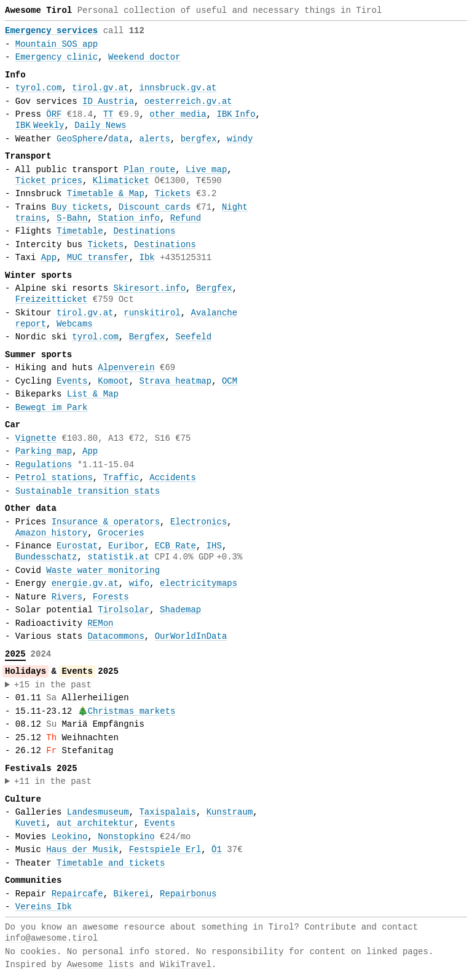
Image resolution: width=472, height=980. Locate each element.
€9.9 (129, 114)
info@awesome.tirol (51, 938)
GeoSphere (80, 139)
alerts (154, 139)
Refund (186, 218)
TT (108, 114)
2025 (15, 654)
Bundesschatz (46, 557)
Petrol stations (54, 478)
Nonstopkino (126, 837)
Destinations (144, 231)
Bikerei (131, 894)
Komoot (113, 381)
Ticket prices (49, 181)
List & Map (93, 394)
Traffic (121, 478)
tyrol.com (39, 88)
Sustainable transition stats (88, 491)
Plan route (149, 170)
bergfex (199, 139)
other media (178, 114)
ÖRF (54, 114)
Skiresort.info (149, 288)
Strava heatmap (176, 381)
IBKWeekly (40, 125)
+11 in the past (53, 781)
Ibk (147, 258)
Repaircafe (77, 894)
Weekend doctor (144, 57)
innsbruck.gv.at (178, 88)
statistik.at (118, 557)
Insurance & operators (106, 522)
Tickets (173, 194)
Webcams (75, 324)
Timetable (80, 231)
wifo (140, 583)
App (49, 258)
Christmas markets (132, 711)
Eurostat (77, 546)
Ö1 (217, 850)
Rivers (67, 597)
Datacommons (116, 636)
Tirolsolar (124, 610)
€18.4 (80, 114)
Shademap (180, 610)
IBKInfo (236, 114)
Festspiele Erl (165, 850)
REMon (100, 623)
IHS (214, 546)
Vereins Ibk (44, 907)
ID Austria (108, 101)
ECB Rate (175, 546)
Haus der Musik (82, 850)
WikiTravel (186, 965)
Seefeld (193, 337)
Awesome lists (100, 965)
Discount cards (155, 207)
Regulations (44, 465)
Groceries (121, 533)
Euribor (126, 546)
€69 (167, 368)
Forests (111, 597)
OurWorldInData (191, 636)
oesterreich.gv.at (188, 101)
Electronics (199, 522)
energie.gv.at (85, 583)
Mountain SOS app (57, 44)
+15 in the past (53, 685)
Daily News (100, 125)
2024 (41, 654)
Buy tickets (80, 207)
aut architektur (95, 823)
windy (240, 139)
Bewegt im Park (52, 408)
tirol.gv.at (100, 88)
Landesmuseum (98, 812)
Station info (129, 218)
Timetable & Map (106, 194)
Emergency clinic (57, 57)
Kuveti (31, 823)
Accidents (173, 478)
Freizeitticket (52, 299)
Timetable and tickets (111, 863)
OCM (230, 381)
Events (72, 381)
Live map (206, 170)
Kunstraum (230, 812)
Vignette (36, 438)
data (119, 139)
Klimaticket (121, 181)
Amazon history (52, 533)
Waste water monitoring (103, 571)
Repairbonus (188, 894)
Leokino (70, 837)
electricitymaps (199, 583)
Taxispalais (167, 812)
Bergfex (214, 288)
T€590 (209, 181)
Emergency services (51, 31)
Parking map (44, 451)
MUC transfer (98, 258)
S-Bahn (72, 218)
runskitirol (152, 313)
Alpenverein (126, 368)
